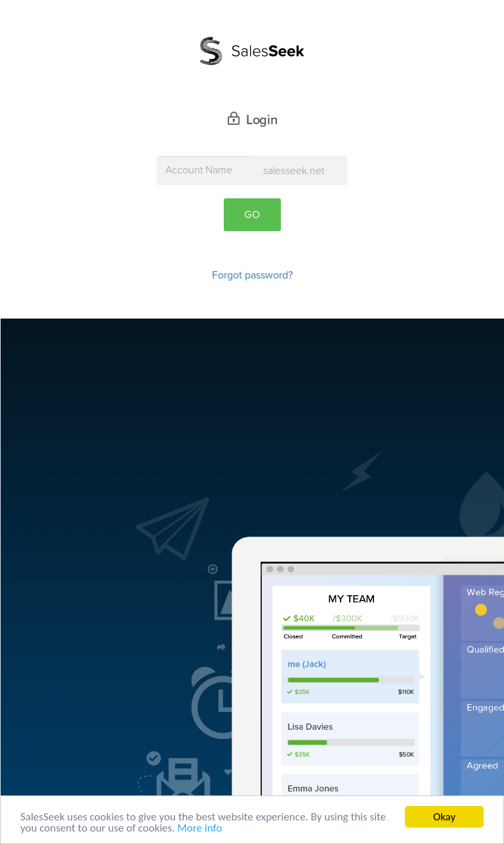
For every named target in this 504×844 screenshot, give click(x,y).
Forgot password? (252, 275)
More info (199, 829)
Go (252, 215)
